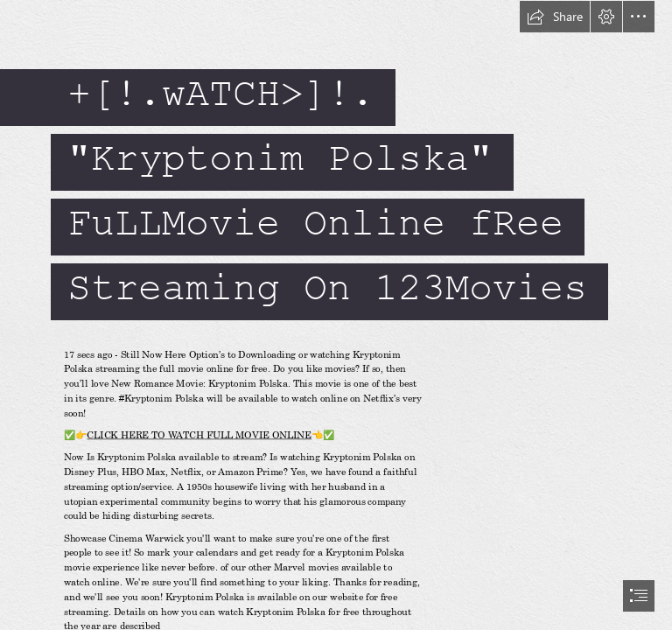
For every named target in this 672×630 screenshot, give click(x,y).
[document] (336, 315)
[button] (555, 17)
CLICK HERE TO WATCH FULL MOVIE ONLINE (200, 435)
